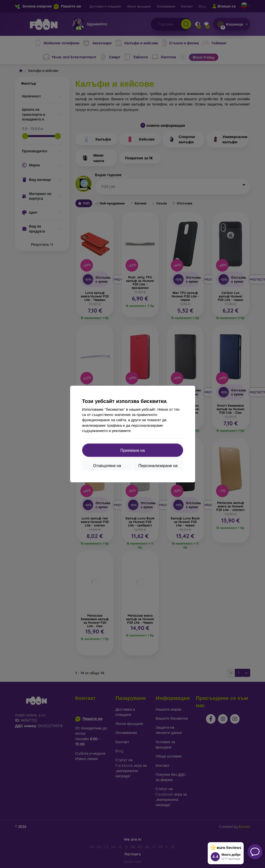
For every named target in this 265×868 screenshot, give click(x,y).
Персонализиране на (158, 466)
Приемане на (133, 450)
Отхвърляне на (107, 466)
